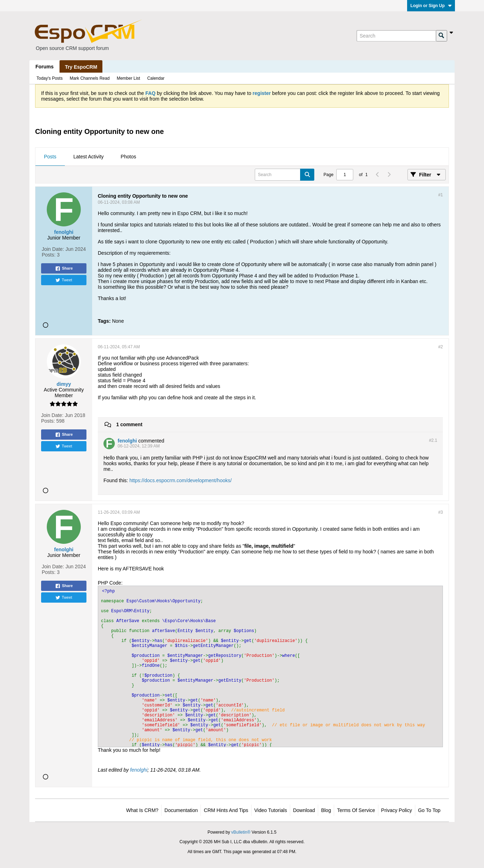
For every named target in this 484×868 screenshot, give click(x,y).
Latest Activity (89, 157)
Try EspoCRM (81, 67)
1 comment (129, 424)
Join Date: (53, 249)
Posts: (49, 255)
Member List (128, 78)
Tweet (64, 280)
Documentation (181, 810)
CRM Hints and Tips (226, 810)
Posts (50, 157)
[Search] (396, 36)
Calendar (156, 78)
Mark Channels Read (90, 78)
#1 (441, 195)
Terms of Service (356, 810)
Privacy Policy (397, 810)
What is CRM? (142, 810)
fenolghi (139, 770)
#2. (433, 440)
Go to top (429, 810)
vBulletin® (241, 832)
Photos (129, 157)
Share (64, 269)
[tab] (50, 157)
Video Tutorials (271, 810)
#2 (441, 347)
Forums (44, 67)
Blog (326, 810)
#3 (441, 512)
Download (304, 810)
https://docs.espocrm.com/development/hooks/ (181, 480)
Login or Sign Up (431, 6)
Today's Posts (50, 78)
